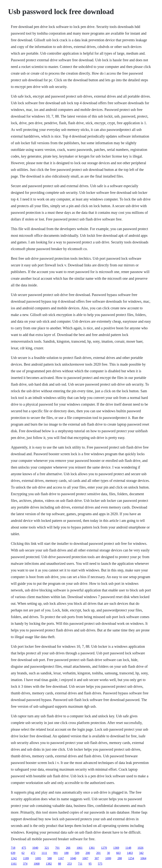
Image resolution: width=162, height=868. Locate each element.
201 (98, 853)
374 (25, 864)
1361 (92, 848)
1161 (14, 864)
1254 (131, 858)
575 (100, 864)
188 (66, 853)
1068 (37, 864)
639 (13, 853)
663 (118, 853)
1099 (108, 858)
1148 (128, 848)
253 (69, 864)
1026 (140, 848)
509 (77, 853)
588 (50, 858)
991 (56, 853)
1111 (44, 853)
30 (108, 853)
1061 (80, 848)
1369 (116, 848)
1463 (130, 853)
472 (33, 853)
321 (47, 848)
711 (80, 864)
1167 (61, 858)
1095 (38, 858)
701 (57, 848)
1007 (85, 858)
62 (23, 853)
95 (90, 864)
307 (97, 858)
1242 (14, 858)
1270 (104, 848)
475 (24, 848)
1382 (49, 864)
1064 (143, 858)
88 (59, 864)
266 (68, 848)
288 (120, 858)
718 (13, 848)
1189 (26, 858)
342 (141, 853)
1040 (35, 848)
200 (88, 853)
